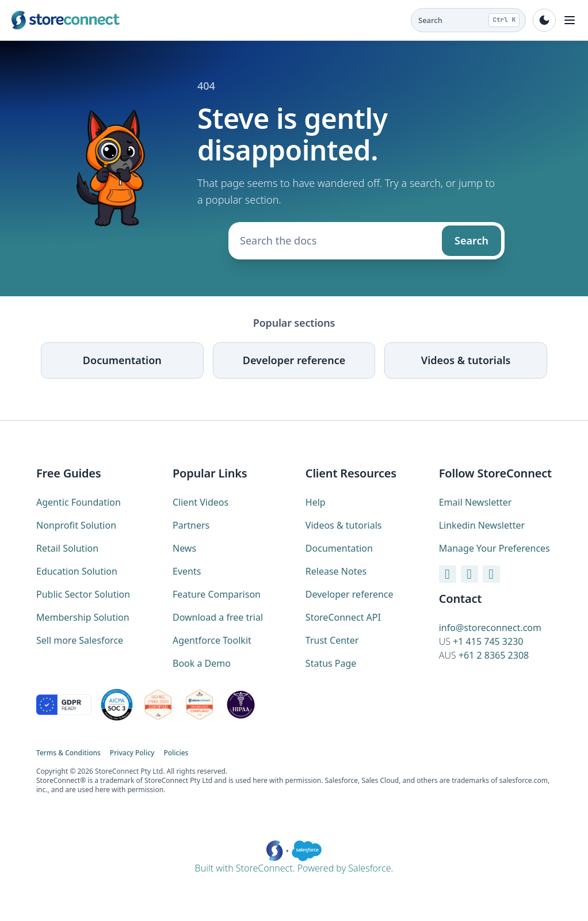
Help (316, 502)
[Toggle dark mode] (544, 20)
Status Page (331, 663)
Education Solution (77, 571)
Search (471, 240)
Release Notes (336, 571)
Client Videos (201, 502)
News (184, 548)
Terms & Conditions (68, 753)
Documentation (122, 360)
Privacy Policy (132, 753)
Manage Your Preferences (495, 548)
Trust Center (332, 640)
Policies (176, 753)
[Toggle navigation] (570, 20)
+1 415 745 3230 (488, 641)
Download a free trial (218, 617)
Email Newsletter (476, 502)
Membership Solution (83, 617)
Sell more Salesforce (80, 640)
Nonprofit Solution (76, 525)
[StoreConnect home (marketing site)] (66, 20)
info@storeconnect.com (490, 628)
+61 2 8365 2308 (494, 655)
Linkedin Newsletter (482, 525)
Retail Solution (67, 548)
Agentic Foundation (79, 502)
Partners (191, 525)
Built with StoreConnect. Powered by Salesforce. (294, 857)
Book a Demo (202, 663)
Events (187, 571)
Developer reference (294, 360)
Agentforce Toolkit (212, 640)
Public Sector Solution (83, 594)
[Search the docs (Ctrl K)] (468, 20)
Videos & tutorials (466, 360)
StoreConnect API (343, 617)
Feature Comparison (217, 594)
